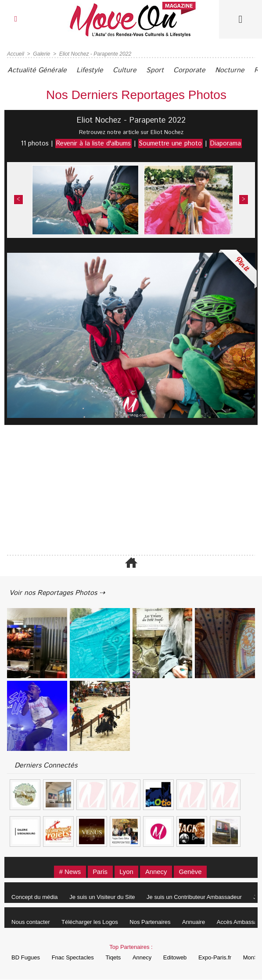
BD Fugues (26, 958)
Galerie (41, 54)
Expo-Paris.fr (217, 958)
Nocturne (232, 70)
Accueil (16, 54)
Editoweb (177, 958)
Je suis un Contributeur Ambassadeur (196, 897)
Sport (157, 70)
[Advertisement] (131, 491)
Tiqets (114, 958)
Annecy (157, 872)
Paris (100, 872)
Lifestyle (91, 70)
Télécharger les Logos (91, 922)
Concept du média (35, 897)
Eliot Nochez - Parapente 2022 (95, 54)
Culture (126, 70)
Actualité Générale (38, 70)
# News (68, 872)
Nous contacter (31, 922)
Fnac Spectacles (73, 958)
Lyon (126, 872)
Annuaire (195, 922)
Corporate (192, 70)
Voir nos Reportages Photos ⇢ (58, 593)
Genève (192, 872)
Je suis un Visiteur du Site (103, 897)
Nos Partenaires (151, 922)
